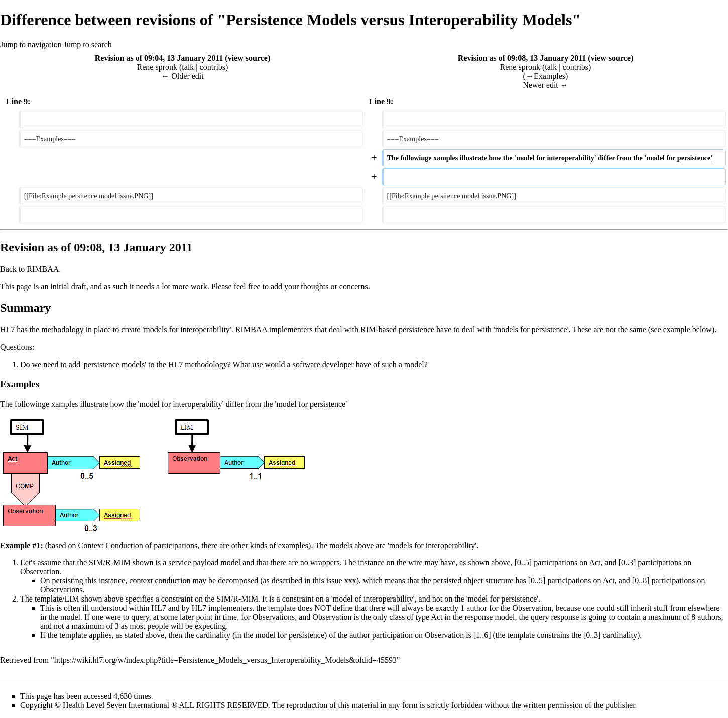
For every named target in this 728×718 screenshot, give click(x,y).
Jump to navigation (31, 44)
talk (188, 67)
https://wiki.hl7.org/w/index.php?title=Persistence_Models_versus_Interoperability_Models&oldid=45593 (225, 660)
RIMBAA (43, 269)
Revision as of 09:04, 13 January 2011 (159, 58)
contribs (213, 67)
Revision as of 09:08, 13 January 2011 (522, 58)
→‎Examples (545, 76)
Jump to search (88, 44)
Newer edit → (545, 85)
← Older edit (182, 76)
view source (248, 58)
